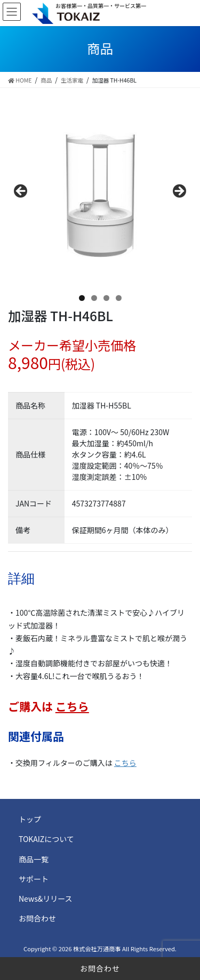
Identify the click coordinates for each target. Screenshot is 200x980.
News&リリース (46, 899)
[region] (100, 195)
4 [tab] (119, 298)
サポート (34, 879)
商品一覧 (34, 859)
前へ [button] (21, 192)
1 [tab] (82, 298)
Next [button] (179, 192)
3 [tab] (106, 298)
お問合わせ (100, 968)
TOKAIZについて (46, 839)
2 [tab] (94, 298)
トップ (30, 819)
